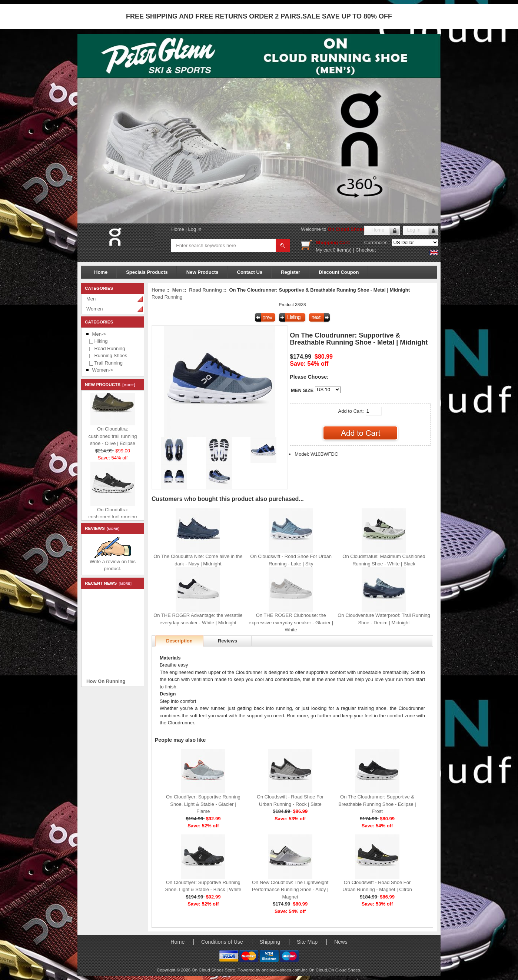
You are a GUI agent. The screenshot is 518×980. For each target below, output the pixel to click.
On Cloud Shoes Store (353, 229)
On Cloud (318, 970)
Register (290, 272)
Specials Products (147, 272)
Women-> (103, 370)
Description (179, 641)
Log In (195, 229)
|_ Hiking (97, 341)
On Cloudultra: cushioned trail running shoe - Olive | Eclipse (113, 439)
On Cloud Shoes (344, 970)
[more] (128, 385)
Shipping (270, 942)
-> (99, 334)
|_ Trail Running (104, 363)
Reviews (228, 641)
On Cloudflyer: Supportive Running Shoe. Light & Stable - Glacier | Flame (203, 804)
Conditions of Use (222, 942)
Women (95, 309)
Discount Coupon (339, 272)
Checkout (366, 250)
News (341, 942)
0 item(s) (342, 250)
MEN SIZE (302, 390)
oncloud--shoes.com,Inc (285, 970)
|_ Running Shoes (107, 356)
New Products (202, 272)
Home (178, 229)
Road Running (205, 290)
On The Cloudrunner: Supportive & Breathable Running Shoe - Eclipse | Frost (377, 804)
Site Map (307, 942)
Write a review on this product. (113, 563)
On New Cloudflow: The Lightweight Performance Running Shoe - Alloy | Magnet (290, 890)
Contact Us (250, 272)
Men (91, 299)
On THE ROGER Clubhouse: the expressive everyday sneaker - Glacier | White (291, 622)
